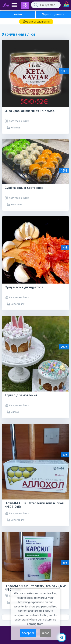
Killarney (16, 128)
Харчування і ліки (19, 121)
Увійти (18, 14)
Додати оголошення (36, 22)
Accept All (28, 633)
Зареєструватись (53, 14)
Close (46, 633)
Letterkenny (18, 304)
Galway (15, 412)
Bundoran (16, 204)
